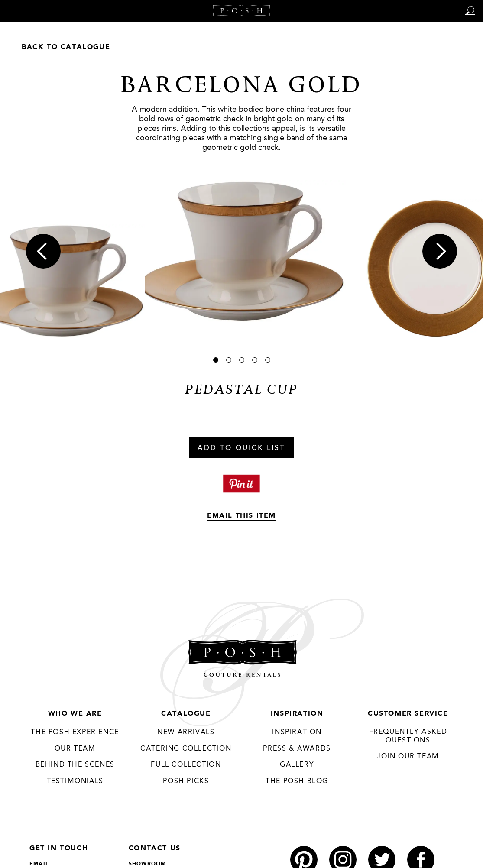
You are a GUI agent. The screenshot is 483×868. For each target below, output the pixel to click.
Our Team (75, 749)
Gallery (297, 765)
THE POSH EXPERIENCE (75, 732)
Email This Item (241, 516)
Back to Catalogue (66, 47)
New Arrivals (186, 732)
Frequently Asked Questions (408, 736)
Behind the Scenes (75, 765)
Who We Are (75, 714)
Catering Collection (186, 749)
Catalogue (186, 714)
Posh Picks (186, 781)
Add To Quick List (241, 448)
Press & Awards (297, 749)
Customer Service (408, 714)
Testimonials (75, 781)
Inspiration (297, 714)
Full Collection (186, 765)
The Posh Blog (297, 781)
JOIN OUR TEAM (408, 757)
